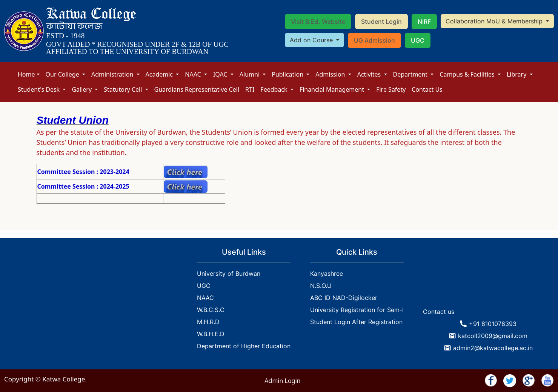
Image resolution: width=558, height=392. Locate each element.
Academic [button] (160, 74)
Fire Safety (391, 89)
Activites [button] (370, 74)
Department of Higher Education (244, 346)
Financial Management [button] (333, 89)
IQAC (221, 74)
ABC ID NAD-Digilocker (344, 298)
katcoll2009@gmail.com (493, 336)
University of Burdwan (229, 274)
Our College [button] (63, 74)
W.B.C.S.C (211, 310)
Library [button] (517, 74)
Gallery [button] (82, 89)
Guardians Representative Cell (197, 89)
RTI (250, 89)
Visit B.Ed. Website (318, 22)
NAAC (194, 74)
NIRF (424, 22)
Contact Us (427, 89)
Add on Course (312, 40)
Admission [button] (331, 74)
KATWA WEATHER (488, 276)
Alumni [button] (250, 74)
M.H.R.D (208, 322)
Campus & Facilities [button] (468, 74)
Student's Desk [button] (39, 89)
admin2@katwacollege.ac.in (493, 348)
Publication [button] (288, 74)
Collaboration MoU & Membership (495, 21)
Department (411, 74)
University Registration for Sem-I (357, 310)
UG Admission (374, 40)
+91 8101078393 (493, 324)
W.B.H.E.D (211, 334)
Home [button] (26, 74)
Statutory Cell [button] (124, 89)
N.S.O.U (321, 286)
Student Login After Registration (356, 322)
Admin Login (282, 381)
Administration (113, 74)
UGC (418, 40)
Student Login (381, 22)
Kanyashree (327, 274)
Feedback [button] (274, 89)
